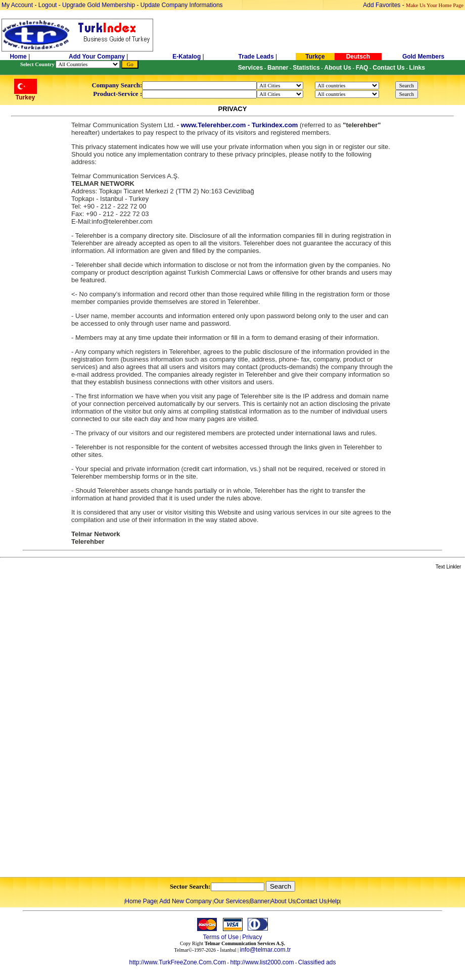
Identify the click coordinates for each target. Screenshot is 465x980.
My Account (18, 5)
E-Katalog (187, 57)
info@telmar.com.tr (266, 950)
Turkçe (315, 57)
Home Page (141, 901)
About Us (283, 901)
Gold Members (423, 57)
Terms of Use (221, 937)
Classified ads (317, 962)
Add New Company (185, 901)
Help (334, 901)
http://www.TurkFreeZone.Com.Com (177, 962)
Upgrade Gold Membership (99, 5)
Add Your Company (98, 57)
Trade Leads (256, 57)
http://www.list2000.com (262, 962)
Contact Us (312, 901)
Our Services (231, 901)
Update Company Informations (182, 5)
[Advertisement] (120, 724)
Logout (48, 5)
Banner (260, 901)
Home (19, 57)
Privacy (252, 937)
